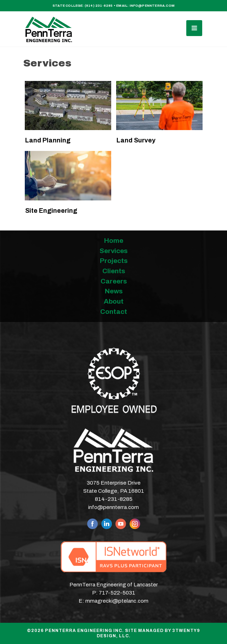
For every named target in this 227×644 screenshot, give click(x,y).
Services (113, 251)
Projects (114, 261)
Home (114, 241)
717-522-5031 (117, 593)
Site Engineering (51, 211)
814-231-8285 (114, 499)
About (114, 301)
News (114, 291)
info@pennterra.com (152, 6)
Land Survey (136, 140)
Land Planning (48, 140)
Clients (114, 271)
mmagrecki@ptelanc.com (117, 601)
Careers (114, 281)
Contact (114, 312)
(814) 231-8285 (99, 6)
